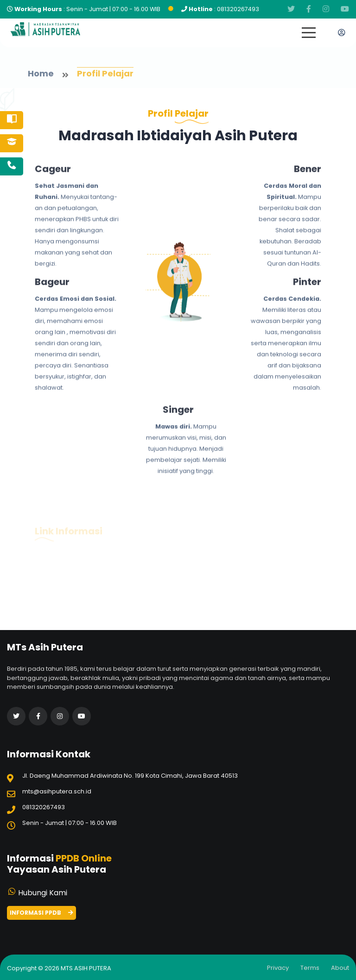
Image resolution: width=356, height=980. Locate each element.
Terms (310, 968)
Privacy (278, 968)
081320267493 (238, 9)
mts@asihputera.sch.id (57, 791)
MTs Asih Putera (86, 968)
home (41, 75)
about (340, 968)
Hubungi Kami (43, 893)
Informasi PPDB (41, 913)
